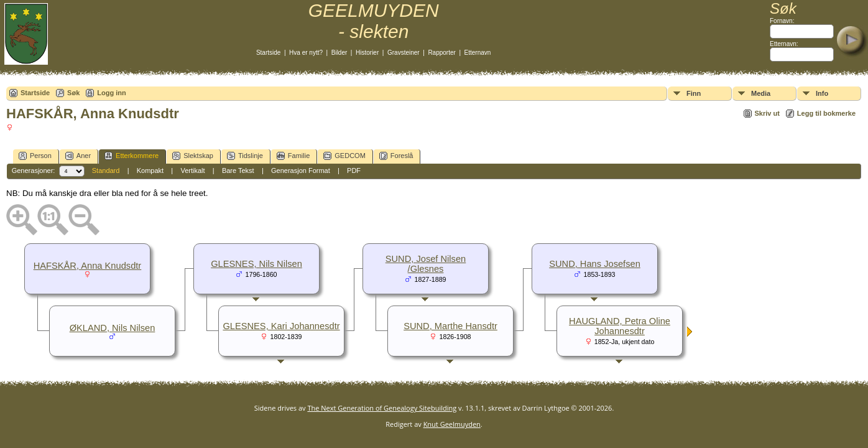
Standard (106, 170)
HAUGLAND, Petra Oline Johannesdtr (620, 326)
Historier (367, 53)
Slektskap (193, 156)
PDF (354, 170)
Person (35, 156)
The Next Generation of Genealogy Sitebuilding (382, 408)
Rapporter (441, 53)
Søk (73, 93)
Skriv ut (767, 113)
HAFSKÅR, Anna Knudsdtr (88, 266)
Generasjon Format (301, 170)
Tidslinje (245, 156)
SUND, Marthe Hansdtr (450, 326)
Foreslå (396, 156)
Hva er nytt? (306, 53)
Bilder (339, 53)
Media (761, 93)
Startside (268, 53)
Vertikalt (192, 170)
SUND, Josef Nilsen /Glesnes (426, 264)
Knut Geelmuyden (452, 424)
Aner (78, 156)
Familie (293, 156)
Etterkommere (132, 156)
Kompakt (150, 170)
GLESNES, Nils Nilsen (256, 264)
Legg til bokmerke (826, 113)
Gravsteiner (404, 53)
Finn (694, 93)
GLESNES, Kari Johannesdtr (281, 326)
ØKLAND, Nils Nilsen (113, 328)
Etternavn (478, 53)
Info (822, 93)
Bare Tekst (238, 170)
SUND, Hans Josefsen (595, 264)
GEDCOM (344, 156)
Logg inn (111, 93)
